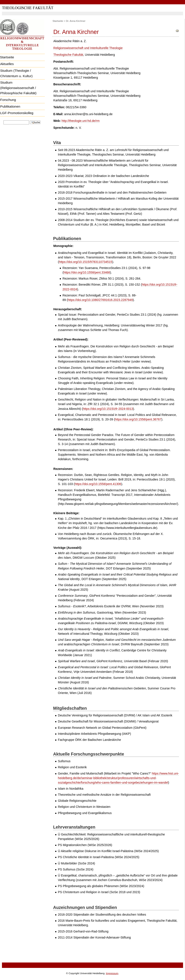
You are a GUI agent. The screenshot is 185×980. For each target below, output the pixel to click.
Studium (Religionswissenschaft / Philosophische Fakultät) (18, 88)
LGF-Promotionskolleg (17, 113)
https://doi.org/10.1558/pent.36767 (138, 419)
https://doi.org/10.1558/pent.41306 (98, 484)
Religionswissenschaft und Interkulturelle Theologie (88, 48)
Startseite (58, 21)
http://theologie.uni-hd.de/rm (80, 121)
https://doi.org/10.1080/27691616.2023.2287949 (100, 300)
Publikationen (10, 106)
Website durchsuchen (3, 120)
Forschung (8, 100)
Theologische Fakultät (68, 55)
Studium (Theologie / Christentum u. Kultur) (16, 73)
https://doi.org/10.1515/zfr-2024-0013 (108, 409)
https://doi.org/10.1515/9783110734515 (86, 262)
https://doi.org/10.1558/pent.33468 (87, 272)
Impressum (112, 973)
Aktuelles (7, 64)
